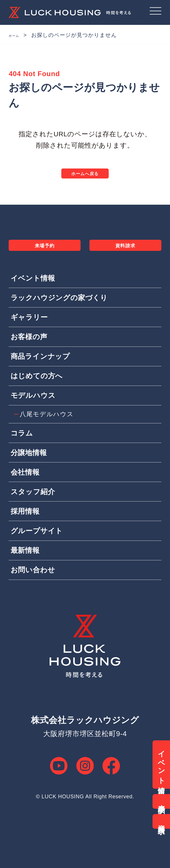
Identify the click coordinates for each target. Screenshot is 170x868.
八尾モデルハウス (49, 434)
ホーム (17, 35)
